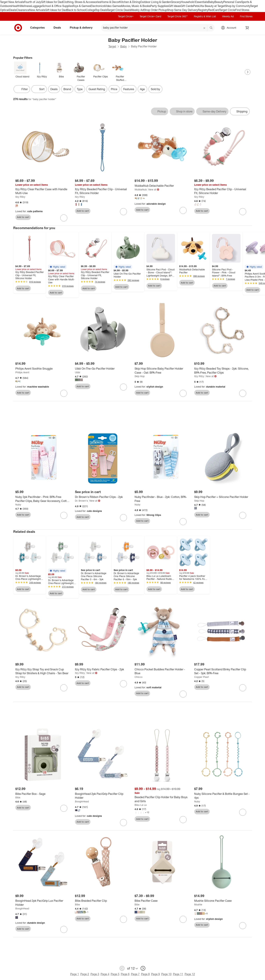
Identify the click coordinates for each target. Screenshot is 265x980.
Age (142, 89)
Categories (39, 28)
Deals (13, 10)
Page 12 (190, 974)
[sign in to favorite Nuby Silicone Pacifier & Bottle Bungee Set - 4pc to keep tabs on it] (243, 812)
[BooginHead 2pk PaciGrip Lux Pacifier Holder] (43, 903)
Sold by (155, 89)
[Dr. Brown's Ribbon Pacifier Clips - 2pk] (103, 497)
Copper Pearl (202, 677)
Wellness (26, 6)
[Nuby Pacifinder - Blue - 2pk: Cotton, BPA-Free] (162, 499)
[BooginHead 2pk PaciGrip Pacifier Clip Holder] (103, 796)
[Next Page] (248, 72)
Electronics (97, 6)
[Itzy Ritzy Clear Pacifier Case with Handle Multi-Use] (43, 191)
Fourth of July (33, 2)
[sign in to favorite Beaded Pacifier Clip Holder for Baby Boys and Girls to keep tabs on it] (183, 820)
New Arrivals (37, 10)
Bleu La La (141, 805)
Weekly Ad (137, 10)
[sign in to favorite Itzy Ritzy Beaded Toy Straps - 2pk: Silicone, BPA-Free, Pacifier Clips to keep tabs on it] (243, 393)
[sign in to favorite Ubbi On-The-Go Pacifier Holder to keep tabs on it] (123, 387)
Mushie (198, 904)
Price (114, 89)
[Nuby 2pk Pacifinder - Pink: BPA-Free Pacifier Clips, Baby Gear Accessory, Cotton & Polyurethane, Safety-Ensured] (43, 499)
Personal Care (232, 2)
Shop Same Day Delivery (182, 10)
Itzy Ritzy (20, 197)
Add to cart (23, 217)
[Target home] (18, 28)
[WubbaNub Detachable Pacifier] (162, 186)
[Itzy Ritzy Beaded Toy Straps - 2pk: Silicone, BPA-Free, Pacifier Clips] (222, 371)
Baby (211, 2)
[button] (57, 267)
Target (112, 46)
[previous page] (122, 968)
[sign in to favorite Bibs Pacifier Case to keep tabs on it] (183, 919)
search (211, 28)
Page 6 (125, 974)
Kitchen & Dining (130, 2)
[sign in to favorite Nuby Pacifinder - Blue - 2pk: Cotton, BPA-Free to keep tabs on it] (183, 522)
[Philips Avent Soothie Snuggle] (43, 369)
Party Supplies (159, 6)
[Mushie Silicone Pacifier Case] (222, 901)
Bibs (18, 797)
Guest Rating (97, 89)
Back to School (76, 10)
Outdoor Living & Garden (156, 2)
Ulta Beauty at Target (212, 6)
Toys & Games (82, 6)
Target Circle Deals (119, 10)
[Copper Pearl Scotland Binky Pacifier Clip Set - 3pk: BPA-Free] (222, 671)
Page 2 (85, 974)
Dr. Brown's (81, 501)
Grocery (176, 2)
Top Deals (101, 10)
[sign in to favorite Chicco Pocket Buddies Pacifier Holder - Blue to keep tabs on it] (183, 694)
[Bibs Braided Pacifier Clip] (103, 901)
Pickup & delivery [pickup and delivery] (82, 28)
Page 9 (156, 974)
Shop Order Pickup (155, 10)
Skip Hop (140, 376)
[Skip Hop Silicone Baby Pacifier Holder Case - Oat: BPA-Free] (162, 371)
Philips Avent (22, 372)
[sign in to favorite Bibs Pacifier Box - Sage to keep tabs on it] (64, 808)
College (90, 10)
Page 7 (135, 974)
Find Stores (242, 10)
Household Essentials (194, 2)
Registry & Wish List (205, 16)
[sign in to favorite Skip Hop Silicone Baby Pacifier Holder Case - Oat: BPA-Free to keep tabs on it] (183, 393)
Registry (203, 10)
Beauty (219, 2)
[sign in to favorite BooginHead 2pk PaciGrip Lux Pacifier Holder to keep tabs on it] (64, 929)
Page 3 (95, 974)
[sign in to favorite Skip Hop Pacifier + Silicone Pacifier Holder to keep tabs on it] (243, 515)
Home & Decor (110, 2)
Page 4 (105, 974)
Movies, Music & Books (136, 6)
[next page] (143, 968)
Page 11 (178, 974)
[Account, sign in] (230, 28)
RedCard (214, 10)
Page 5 (115, 974)
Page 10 (166, 974)
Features (129, 89)
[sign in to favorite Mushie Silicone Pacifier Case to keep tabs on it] (243, 926)
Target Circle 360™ (177, 16)
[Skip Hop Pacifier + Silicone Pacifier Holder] (222, 497)
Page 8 (145, 974)
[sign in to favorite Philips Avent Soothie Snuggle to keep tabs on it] (64, 393)
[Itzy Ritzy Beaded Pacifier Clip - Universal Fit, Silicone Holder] (103, 191)
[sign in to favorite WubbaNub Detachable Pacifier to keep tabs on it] (183, 210)
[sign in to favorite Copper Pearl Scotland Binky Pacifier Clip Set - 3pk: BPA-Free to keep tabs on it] (243, 688)
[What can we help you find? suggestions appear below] (158, 28)
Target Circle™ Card (150, 16)
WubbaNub (141, 189)
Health (16, 6)
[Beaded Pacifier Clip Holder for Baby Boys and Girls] (162, 799)
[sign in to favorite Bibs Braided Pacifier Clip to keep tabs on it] (123, 919)
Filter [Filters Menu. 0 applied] (22, 89)
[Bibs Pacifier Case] (162, 901)
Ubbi (77, 372)
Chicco (139, 677)
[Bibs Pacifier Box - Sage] (43, 794)
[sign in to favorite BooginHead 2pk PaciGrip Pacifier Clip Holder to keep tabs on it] (123, 823)
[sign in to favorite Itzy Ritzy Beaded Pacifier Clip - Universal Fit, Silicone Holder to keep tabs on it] (123, 212)
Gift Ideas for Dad (52, 2)
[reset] (204, 28)
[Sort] (39, 89)
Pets (196, 6)
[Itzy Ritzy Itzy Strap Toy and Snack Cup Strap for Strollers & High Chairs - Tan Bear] (43, 671)
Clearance (23, 10)
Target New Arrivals (12, 2)
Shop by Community (238, 6)
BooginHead (82, 801)
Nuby (18, 504)
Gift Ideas (174, 6)
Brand (67, 89)
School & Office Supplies (57, 6)
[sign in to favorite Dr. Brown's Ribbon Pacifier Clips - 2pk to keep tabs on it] (123, 518)
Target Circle (227, 10)
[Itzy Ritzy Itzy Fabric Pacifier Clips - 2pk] (103, 669)
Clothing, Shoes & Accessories (82, 2)
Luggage (37, 6)
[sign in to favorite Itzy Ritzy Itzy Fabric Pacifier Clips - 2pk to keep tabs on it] (123, 684)
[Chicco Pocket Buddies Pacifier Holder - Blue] (162, 671)
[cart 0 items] (247, 28)
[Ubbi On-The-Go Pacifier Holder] (103, 369)
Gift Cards (187, 6)
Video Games (113, 6)
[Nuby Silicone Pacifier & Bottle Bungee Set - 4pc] (222, 796)
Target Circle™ (126, 16)
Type (80, 89)
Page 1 (75, 974)
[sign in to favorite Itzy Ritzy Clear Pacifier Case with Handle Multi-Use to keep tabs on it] (64, 218)
